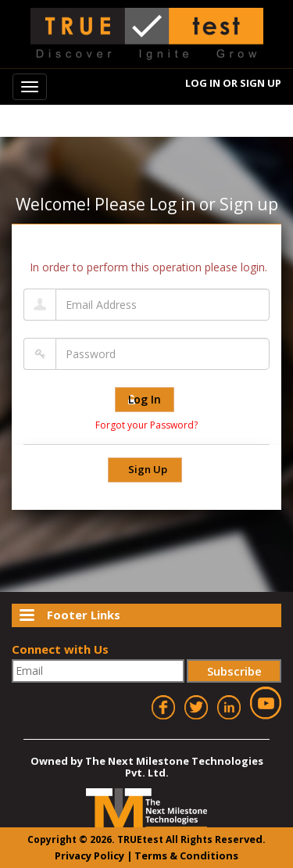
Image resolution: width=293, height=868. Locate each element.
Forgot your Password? (146, 425)
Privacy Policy (89, 855)
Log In (203, 83)
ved (253, 839)
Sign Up (261, 83)
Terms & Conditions (186, 855)
